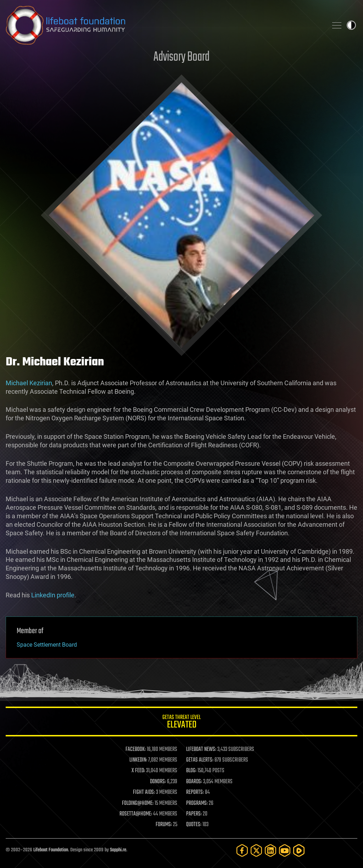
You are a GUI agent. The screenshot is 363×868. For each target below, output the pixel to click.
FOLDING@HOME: (138, 803)
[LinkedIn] (270, 850)
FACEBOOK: (136, 750)
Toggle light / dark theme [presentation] (351, 25)
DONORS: (158, 782)
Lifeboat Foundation (51, 850)
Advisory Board (181, 57)
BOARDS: (194, 782)
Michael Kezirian (29, 383)
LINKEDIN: (138, 760)
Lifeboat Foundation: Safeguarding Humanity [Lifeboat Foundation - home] (164, 25)
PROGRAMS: (197, 803)
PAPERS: (194, 814)
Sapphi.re (118, 850)
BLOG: (191, 771)
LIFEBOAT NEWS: (201, 750)
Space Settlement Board (47, 645)
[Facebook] (242, 850)
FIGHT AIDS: (144, 792)
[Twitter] (256, 850)
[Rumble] (299, 850)
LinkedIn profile (53, 595)
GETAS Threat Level (181, 723)
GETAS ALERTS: (200, 760)
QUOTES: (194, 825)
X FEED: (138, 771)
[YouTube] (285, 850)
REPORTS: (195, 792)
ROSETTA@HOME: (136, 814)
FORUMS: (164, 825)
